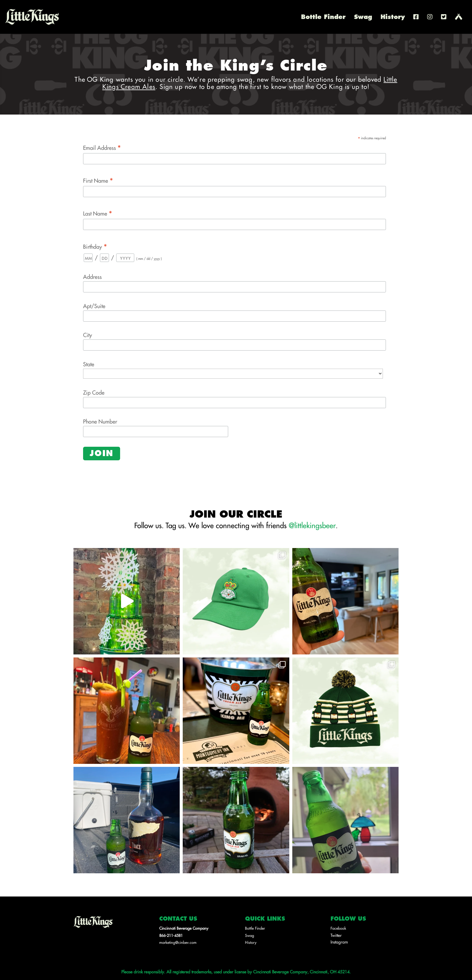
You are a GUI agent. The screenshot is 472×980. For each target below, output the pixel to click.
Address (92, 277)
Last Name (98, 213)
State (89, 364)
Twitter (336, 935)
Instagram (339, 942)
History (393, 18)
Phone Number (100, 421)
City (88, 335)
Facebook (338, 928)
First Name (98, 180)
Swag (363, 18)
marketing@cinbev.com (178, 942)
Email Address (102, 147)
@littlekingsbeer (312, 525)
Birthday (95, 246)
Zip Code (94, 392)
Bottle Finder (323, 18)
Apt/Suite (94, 306)
